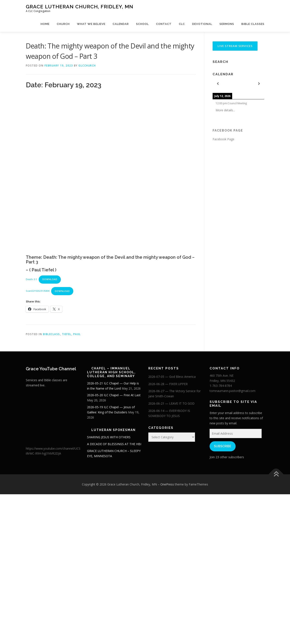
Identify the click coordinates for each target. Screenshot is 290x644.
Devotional (202, 24)
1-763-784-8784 (221, 386)
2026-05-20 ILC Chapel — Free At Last (114, 395)
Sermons (227, 24)
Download (50, 279)
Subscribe (222, 446)
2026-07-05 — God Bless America (172, 377)
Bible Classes (253, 24)
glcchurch (87, 66)
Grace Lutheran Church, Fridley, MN (80, 7)
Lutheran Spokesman (114, 430)
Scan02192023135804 (38, 291)
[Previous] (218, 84)
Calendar (121, 24)
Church (63, 24)
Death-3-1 (31, 279)
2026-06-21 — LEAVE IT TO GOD (171, 403)
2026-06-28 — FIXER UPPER (168, 384)
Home (45, 24)
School (142, 24)
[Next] (259, 84)
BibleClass (51, 334)
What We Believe (91, 24)
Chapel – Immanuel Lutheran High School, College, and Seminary (111, 372)
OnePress (167, 484)
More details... (225, 110)
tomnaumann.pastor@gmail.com (232, 391)
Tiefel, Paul (71, 334)
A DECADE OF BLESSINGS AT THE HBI (114, 444)
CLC (182, 24)
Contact (164, 24)
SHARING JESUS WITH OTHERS (109, 437)
